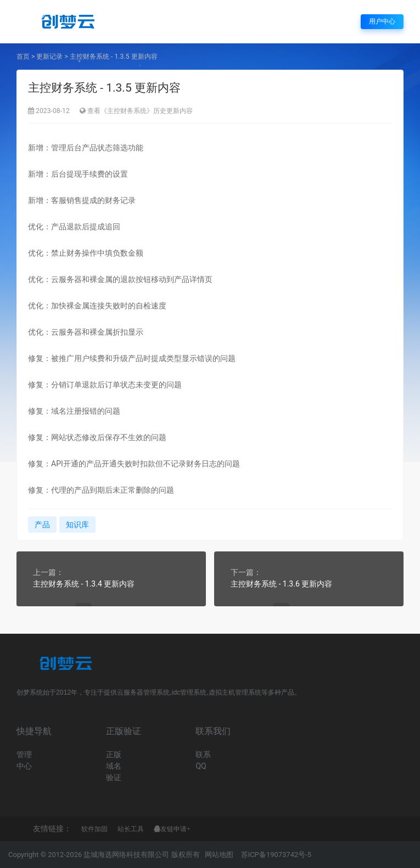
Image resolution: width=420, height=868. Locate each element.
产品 (42, 525)
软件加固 (94, 829)
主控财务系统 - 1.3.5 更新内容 (114, 57)
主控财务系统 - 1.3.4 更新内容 (84, 584)
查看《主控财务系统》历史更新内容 (140, 111)
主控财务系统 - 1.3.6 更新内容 (281, 584)
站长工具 (131, 829)
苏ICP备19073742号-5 (276, 855)
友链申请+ (175, 829)
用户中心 (382, 21)
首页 (23, 57)
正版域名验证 (114, 766)
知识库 (77, 525)
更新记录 (49, 57)
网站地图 (219, 855)
